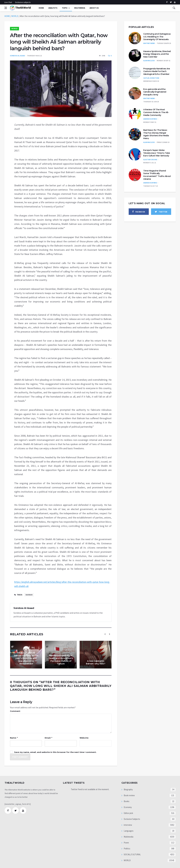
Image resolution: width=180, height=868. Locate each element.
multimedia (80, 8)
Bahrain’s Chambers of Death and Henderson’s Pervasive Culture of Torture (61, 660)
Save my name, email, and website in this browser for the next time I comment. (55, 752)
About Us (94, 8)
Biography (128, 789)
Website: (84, 738)
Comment (15, 711)
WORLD (15, 16)
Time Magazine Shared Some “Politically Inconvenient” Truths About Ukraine (157, 175)
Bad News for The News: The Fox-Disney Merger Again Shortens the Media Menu (156, 134)
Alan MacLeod (149, 61)
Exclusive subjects (23, 2)
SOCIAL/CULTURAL (132, 854)
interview (128, 825)
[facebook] (167, 2)
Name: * (14, 738)
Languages (128, 831)
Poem (126, 843)
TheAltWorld (20, 8)
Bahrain (29, 595)
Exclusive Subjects (132, 819)
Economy (128, 807)
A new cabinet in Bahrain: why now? (96, 662)
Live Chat (8, 2)
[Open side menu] (6, 8)
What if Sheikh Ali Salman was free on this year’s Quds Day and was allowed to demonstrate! (26, 658)
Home (41, 8)
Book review (129, 795)
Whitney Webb (149, 43)
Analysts (53, 8)
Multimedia (128, 837)
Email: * (48, 738)
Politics (127, 849)
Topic (65, 8)
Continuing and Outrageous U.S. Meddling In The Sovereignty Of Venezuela (157, 37)
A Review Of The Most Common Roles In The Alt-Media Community (156, 112)
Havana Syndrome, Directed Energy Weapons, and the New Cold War (157, 54)
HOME (7, 16)
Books (126, 801)
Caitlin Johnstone (151, 78)
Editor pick (128, 813)
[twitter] (171, 2)
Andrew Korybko (150, 119)
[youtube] (175, 2)
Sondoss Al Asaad (17, 56)
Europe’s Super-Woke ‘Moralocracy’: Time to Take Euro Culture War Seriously (157, 153)
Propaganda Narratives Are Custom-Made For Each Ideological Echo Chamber (157, 71)
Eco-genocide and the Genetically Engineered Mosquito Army (155, 92)
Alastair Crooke (150, 160)
